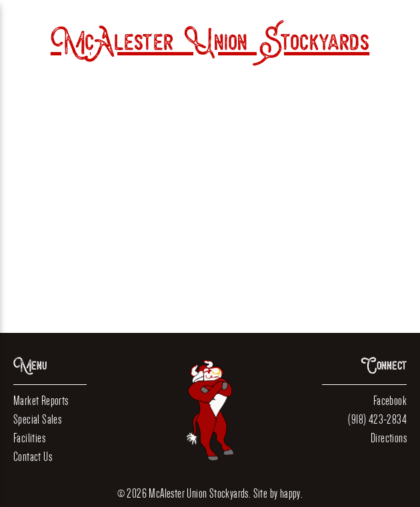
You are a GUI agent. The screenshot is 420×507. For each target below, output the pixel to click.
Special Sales (37, 419)
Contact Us (33, 457)
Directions (389, 438)
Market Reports (41, 401)
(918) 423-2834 (377, 419)
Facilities (29, 438)
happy (290, 493)
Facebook (390, 401)
